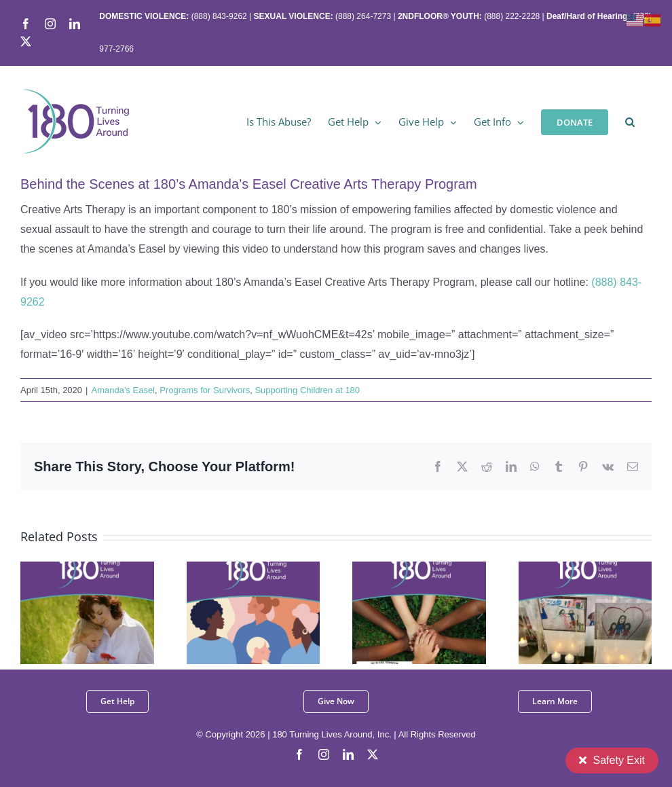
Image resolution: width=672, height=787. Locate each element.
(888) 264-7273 (363, 16)
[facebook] (299, 754)
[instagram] (324, 754)
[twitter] (373, 754)
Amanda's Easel (123, 390)
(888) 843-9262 (218, 16)
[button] (630, 121)
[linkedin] (348, 754)
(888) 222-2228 (512, 16)
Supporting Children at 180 (307, 390)
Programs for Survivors (205, 390)
